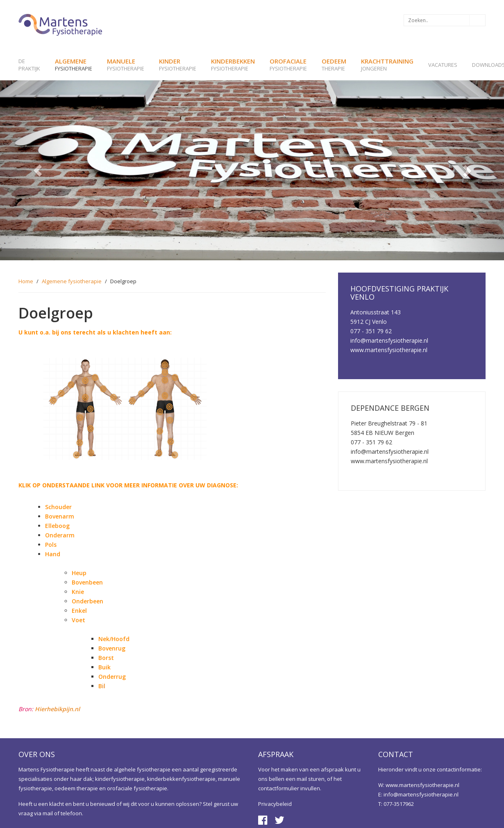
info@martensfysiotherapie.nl (421, 794)
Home (26, 281)
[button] (38, 170)
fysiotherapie (74, 65)
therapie (334, 65)
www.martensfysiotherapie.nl (422, 785)
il (102, 686)
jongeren (387, 65)
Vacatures (443, 65)
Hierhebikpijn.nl (57, 709)
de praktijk (29, 65)
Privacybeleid (275, 804)
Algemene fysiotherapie (72, 281)
